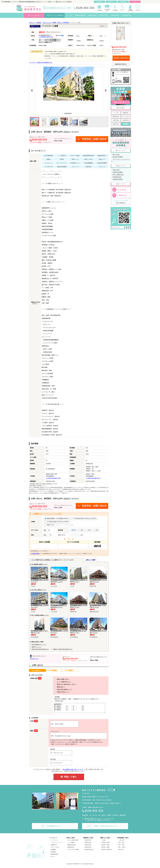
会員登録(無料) (35, 554)
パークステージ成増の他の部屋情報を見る (41, 63)
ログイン (53, 858)
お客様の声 (54, 847)
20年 (96, 530)
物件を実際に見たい (59, 679)
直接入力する (50, 525)
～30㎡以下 (121, 842)
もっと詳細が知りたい (59, 682)
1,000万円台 (116, 120)
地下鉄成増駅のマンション (39, 645)
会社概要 (53, 851)
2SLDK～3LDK (106, 847)
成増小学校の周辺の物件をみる (40, 649)
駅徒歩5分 (126, 113)
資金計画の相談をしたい (60, 689)
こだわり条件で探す (73, 842)
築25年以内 (116, 116)
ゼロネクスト (34, 659)
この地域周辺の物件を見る (46, 37)
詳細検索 (126, 124)
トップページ (54, 842)
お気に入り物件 (91, 560)
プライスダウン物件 (73, 851)
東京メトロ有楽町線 (63, 22)
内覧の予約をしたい (59, 692)
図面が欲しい (56, 687)
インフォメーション (56, 844)
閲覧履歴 (123, 2)
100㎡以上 (121, 851)
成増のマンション (37, 647)
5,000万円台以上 (89, 851)
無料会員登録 (54, 856)
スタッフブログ (55, 849)
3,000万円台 (116, 124)
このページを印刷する (122, 72)
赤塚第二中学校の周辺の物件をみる (63, 649)
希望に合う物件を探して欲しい (62, 684)
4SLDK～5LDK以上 (107, 851)
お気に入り (111, 2)
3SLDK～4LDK (106, 849)
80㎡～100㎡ (122, 849)
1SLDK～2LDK (106, 844)
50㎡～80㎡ (122, 847)
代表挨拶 (53, 854)
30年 (81, 530)
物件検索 (99, 2)
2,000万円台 (126, 120)
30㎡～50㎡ (122, 844)
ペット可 (116, 113)
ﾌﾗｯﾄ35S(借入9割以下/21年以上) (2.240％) (84, 519)
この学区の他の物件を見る (53, 478)
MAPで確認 (60, 36)
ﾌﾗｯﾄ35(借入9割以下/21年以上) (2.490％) (57, 522)
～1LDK (104, 842)
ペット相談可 (71, 844)
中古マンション (47, 22)
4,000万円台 (88, 849)
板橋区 (55, 22)
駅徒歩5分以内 (72, 847)
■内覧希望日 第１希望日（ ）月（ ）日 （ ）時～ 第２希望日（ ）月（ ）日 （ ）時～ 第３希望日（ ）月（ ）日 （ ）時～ (79, 709)
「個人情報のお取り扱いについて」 (73, 771)
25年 (89, 530)
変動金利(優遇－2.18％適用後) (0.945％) (57, 519)
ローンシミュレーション (122, 74)
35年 (74, 530)
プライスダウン (126, 116)
